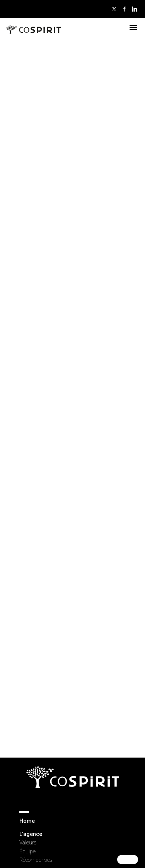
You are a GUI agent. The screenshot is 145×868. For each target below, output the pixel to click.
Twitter (114, 9)
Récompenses (36, 860)
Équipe (27, 851)
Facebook (124, 9)
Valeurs (28, 843)
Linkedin (134, 9)
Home (27, 821)
